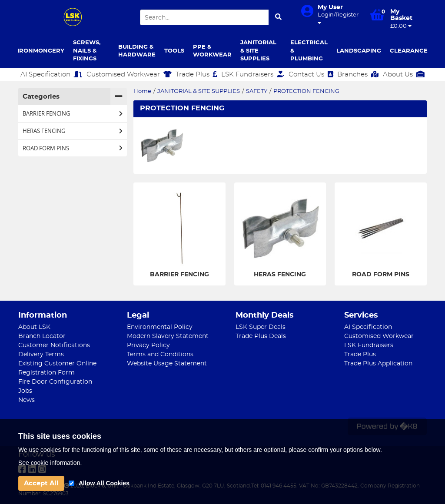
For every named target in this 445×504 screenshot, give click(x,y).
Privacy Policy (148, 345)
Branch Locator (42, 336)
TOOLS (174, 51)
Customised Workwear (129, 74)
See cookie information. (50, 463)
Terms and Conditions (160, 355)
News (27, 400)
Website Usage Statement (167, 364)
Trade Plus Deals (261, 336)
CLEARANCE (409, 51)
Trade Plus (196, 74)
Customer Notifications (54, 345)
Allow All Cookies (104, 483)
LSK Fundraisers (253, 74)
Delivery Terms (41, 355)
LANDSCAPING (359, 51)
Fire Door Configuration (55, 382)
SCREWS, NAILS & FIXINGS (87, 51)
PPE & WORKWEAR (212, 51)
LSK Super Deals (261, 327)
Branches (358, 74)
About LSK (34, 327)
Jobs (25, 391)
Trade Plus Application (378, 364)
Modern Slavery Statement (168, 336)
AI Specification (51, 74)
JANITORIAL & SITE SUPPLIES (258, 51)
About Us (404, 74)
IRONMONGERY (41, 51)
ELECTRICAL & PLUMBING (309, 51)
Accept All (41, 483)
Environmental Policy (160, 327)
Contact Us (311, 74)
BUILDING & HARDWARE (137, 51)
